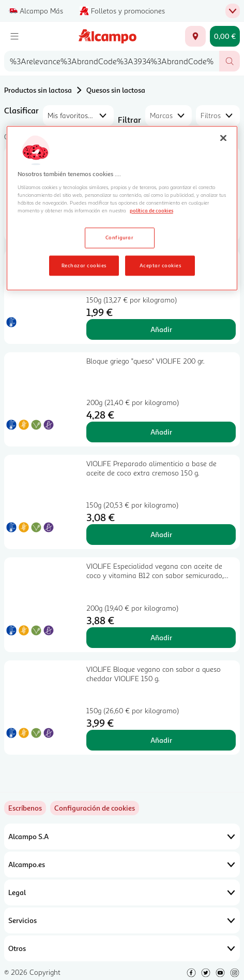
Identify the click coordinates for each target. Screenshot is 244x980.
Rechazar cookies (84, 265)
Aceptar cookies (160, 265)
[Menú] (14, 36)
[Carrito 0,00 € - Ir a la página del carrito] (225, 36)
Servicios (122, 920)
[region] (122, 208)
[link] (95, 808)
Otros (122, 948)
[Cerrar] (223, 138)
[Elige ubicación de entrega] (195, 36)
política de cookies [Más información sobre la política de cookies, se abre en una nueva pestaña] (151, 210)
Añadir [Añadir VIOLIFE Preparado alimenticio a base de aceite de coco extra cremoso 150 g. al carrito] (161, 534)
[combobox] (112, 61)
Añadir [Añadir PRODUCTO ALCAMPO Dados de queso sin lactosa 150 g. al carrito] (161, 329)
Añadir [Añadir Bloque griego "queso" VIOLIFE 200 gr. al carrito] (161, 432)
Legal (122, 892)
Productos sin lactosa (38, 90)
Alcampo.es (122, 864)
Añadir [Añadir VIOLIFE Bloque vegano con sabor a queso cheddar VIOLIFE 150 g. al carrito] (161, 740)
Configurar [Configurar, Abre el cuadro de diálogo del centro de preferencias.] (120, 237)
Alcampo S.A (122, 837)
